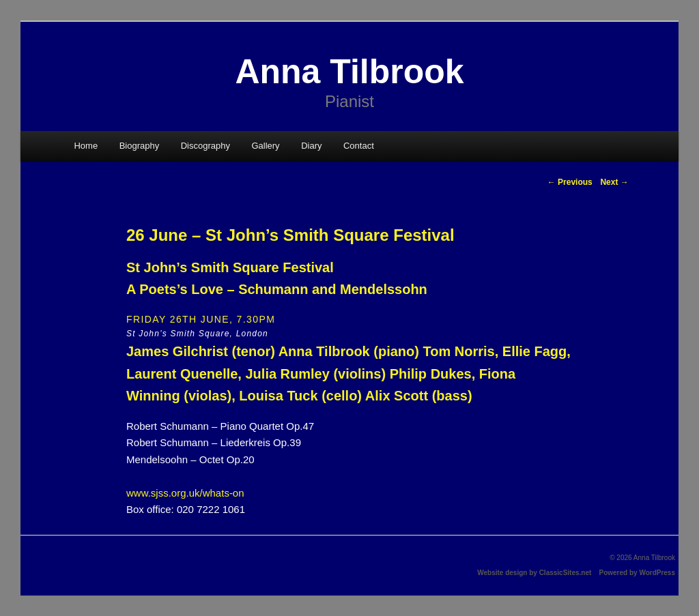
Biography (140, 146)
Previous (570, 182)
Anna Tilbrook (349, 72)
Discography (205, 146)
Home (86, 146)
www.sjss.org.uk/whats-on (185, 493)
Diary (311, 146)
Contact (359, 146)
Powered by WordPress (637, 573)
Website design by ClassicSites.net (534, 573)
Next (614, 182)
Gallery (265, 146)
